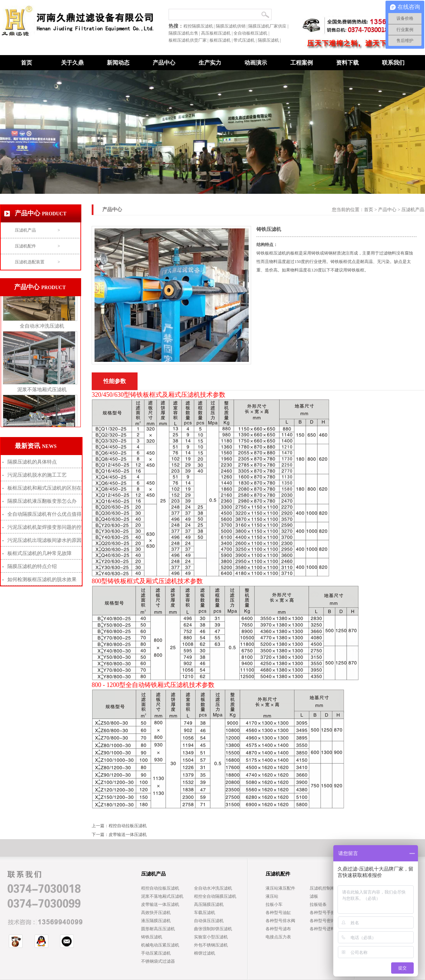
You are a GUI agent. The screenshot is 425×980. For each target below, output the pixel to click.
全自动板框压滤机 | (252, 33)
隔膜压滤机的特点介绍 (32, 566)
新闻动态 (118, 63)
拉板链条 (318, 904)
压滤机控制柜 (322, 888)
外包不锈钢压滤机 (211, 945)
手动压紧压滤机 (156, 953)
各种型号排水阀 (280, 921)
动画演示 (256, 63)
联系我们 (393, 63)
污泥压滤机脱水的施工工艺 (37, 475)
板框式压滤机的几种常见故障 (40, 553)
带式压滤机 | (245, 40)
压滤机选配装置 (37, 262)
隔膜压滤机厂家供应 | (269, 26)
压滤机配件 (37, 246)
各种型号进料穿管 (327, 929)
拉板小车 (274, 904)
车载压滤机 (205, 913)
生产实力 (210, 63)
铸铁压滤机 (152, 937)
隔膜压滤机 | (270, 40)
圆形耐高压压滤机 (158, 929)
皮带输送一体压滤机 (160, 904)
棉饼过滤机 (205, 953)
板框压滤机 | (221, 40)
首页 (26, 63)
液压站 (272, 896)
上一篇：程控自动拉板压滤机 (119, 826)
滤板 (314, 896)
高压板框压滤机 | (217, 33)
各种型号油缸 (278, 913)
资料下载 (347, 63)
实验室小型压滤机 (211, 937)
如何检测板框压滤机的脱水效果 (42, 579)
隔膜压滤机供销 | (232, 26)
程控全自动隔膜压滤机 (215, 896)
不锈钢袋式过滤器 (158, 961)
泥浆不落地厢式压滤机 (42, 392)
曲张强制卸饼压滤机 (213, 929)
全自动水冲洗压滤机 (42, 329)
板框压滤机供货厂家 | (189, 40)
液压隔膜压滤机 (156, 921)
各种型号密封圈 (324, 921)
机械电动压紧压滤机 (160, 945)
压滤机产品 (37, 230)
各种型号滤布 (278, 929)
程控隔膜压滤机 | (200, 26)
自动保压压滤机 (209, 921)
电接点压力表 (278, 937)
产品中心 (387, 210)
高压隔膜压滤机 (209, 904)
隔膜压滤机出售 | (185, 33)
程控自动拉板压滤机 (160, 888)
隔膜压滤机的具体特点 (32, 462)
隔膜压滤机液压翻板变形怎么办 (42, 501)
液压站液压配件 (280, 888)
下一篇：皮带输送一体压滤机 (119, 835)
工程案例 (302, 63)
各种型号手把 (322, 913)
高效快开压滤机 (156, 913)
